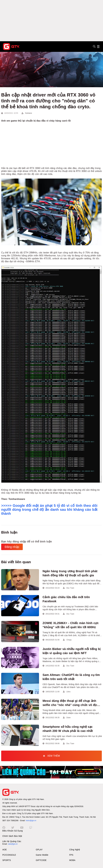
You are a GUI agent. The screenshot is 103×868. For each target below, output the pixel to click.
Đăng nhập (12, 547)
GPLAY (39, 850)
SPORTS (7, 860)
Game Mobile (42, 855)
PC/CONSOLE (9, 855)
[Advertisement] (51, 21)
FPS (71, 855)
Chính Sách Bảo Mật (12, 836)
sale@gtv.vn (13, 844)
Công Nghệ (75, 850)
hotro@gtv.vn (31, 821)
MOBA (72, 860)
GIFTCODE (41, 860)
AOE (5, 850)
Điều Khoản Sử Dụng (12, 831)
